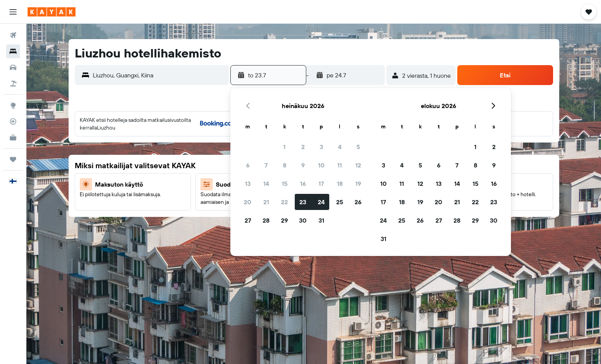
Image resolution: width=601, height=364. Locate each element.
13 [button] (248, 184)
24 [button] (321, 202)
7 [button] (266, 165)
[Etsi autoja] (13, 67)
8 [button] (285, 165)
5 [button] (358, 147)
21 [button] (266, 202)
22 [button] (284, 202)
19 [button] (358, 184)
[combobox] (159, 75)
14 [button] (266, 184)
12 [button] (358, 165)
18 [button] (340, 184)
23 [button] (303, 202)
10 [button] (321, 165)
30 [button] (303, 220)
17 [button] (321, 184)
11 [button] (340, 165)
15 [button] (285, 184)
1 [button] (284, 147)
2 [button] (303, 147)
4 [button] (340, 147)
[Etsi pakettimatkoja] (13, 84)
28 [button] (266, 220)
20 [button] (248, 202)
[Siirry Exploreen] (13, 105)
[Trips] (13, 159)
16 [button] (303, 184)
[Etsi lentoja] (13, 35)
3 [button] (321, 147)
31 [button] (321, 220)
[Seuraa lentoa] (13, 121)
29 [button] (284, 220)
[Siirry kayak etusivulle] (52, 12)
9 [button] (303, 165)
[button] (13, 12)
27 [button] (248, 220)
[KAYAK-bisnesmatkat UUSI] (13, 138)
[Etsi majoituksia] (13, 51)
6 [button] (248, 165)
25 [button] (340, 202)
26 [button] (358, 202)
